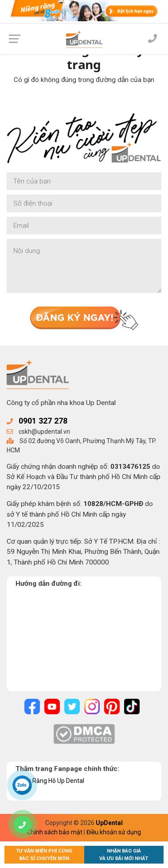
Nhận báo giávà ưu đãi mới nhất (124, 855)
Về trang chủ (84, 101)
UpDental (109, 823)
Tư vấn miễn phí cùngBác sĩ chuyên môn (44, 855)
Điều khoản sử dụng (114, 832)
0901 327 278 (43, 421)
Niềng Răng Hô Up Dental (50, 781)
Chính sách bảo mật (55, 832)
